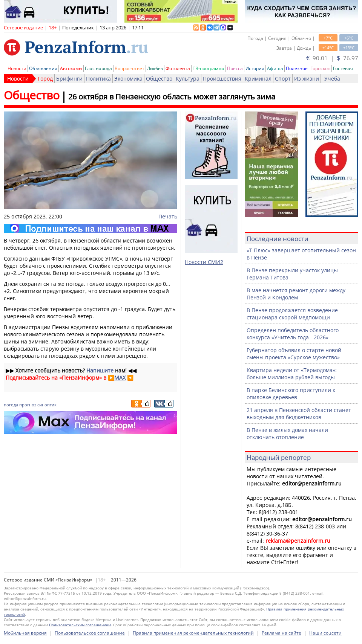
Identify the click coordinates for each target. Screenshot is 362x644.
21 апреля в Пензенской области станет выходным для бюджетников (299, 414)
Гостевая (343, 68)
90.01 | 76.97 (332, 58)
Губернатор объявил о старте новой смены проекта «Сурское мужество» (294, 354)
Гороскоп (320, 68)
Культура (188, 79)
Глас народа (98, 68)
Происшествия (222, 79)
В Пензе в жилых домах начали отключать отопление (287, 433)
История (255, 68)
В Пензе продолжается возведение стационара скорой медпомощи (292, 314)
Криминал (258, 79)
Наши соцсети (325, 633)
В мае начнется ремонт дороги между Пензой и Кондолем (296, 294)
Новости (17, 68)
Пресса (235, 68)
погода (11, 405)
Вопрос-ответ (130, 68)
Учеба (332, 79)
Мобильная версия (25, 633)
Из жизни (307, 79)
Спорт (283, 79)
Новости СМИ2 (204, 262)
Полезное (297, 68)
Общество (159, 79)
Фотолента (178, 68)
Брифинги (69, 79)
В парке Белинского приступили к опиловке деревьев (291, 394)
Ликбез (155, 68)
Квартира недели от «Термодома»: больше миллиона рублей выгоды (292, 374)
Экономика (128, 79)
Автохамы (71, 68)
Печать (168, 216)
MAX (120, 378)
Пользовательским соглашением (80, 625)
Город (45, 79)
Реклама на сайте (281, 633)
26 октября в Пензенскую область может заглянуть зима (172, 97)
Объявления (43, 68)
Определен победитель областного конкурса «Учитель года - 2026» (293, 334)
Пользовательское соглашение (90, 633)
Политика (98, 79)
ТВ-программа (209, 68)
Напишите (100, 370)
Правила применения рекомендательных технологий (193, 633)
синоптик (47, 405)
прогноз (28, 405)
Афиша (275, 68)
